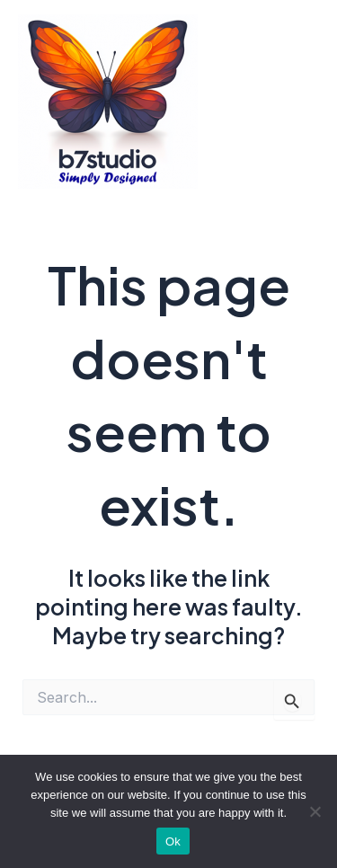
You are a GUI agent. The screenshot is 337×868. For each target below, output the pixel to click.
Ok (173, 841)
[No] (315, 811)
